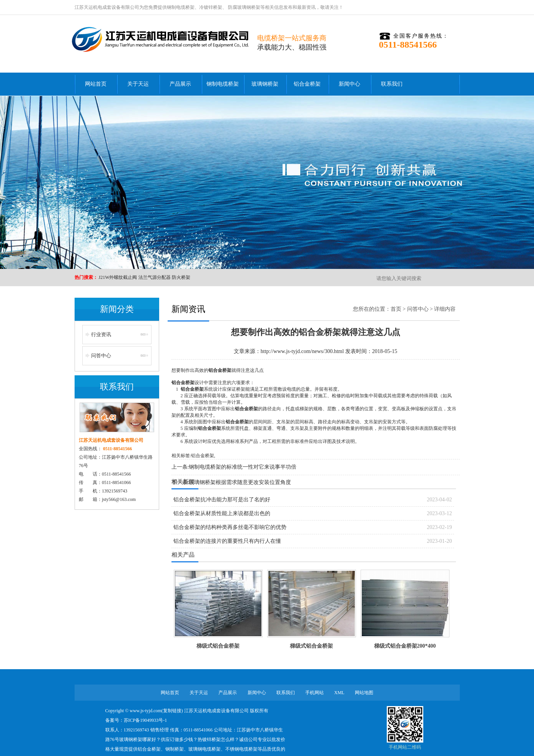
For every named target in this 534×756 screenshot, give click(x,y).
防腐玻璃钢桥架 (244, 7)
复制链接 (172, 711)
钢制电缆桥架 (181, 7)
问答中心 (101, 356)
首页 (396, 309)
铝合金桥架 (307, 84)
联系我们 (392, 84)
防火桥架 (181, 277)
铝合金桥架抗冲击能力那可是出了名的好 (222, 500)
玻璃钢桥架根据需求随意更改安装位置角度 (240, 482)
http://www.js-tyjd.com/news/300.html (302, 351)
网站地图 (364, 693)
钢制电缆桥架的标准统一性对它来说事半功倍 (243, 467)
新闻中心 (349, 84)
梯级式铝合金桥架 (218, 646)
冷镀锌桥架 (211, 7)
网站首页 (96, 84)
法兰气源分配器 (155, 277)
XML (339, 693)
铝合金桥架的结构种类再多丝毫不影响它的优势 (230, 527)
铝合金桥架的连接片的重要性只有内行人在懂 (227, 541)
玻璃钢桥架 (265, 84)
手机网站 (314, 693)
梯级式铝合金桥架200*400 (405, 646)
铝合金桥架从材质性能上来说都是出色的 (222, 513)
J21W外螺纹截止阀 (118, 277)
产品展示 (180, 84)
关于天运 (138, 84)
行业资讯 (101, 334)
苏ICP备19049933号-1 (146, 720)
